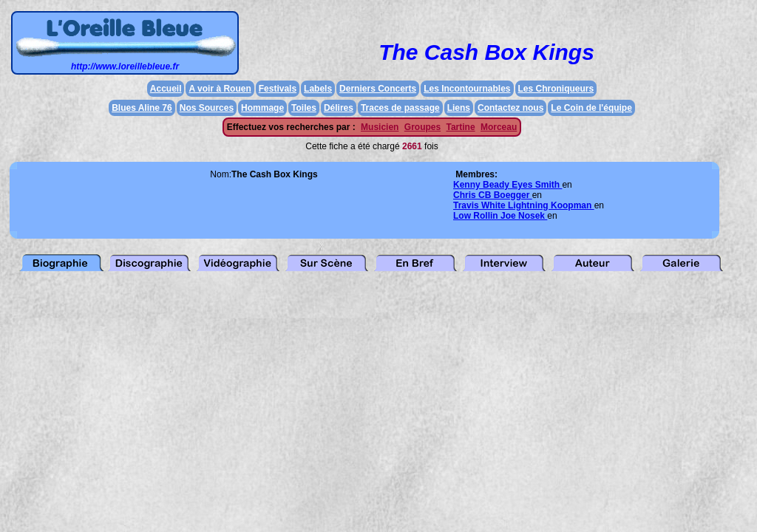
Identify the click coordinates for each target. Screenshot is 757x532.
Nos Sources (207, 108)
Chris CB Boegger (493, 195)
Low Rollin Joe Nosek (500, 216)
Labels (318, 89)
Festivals (278, 89)
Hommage (262, 108)
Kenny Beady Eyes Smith (508, 185)
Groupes (422, 127)
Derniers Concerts (378, 89)
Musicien (380, 127)
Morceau (499, 127)
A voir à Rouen (220, 89)
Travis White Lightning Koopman (524, 205)
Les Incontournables (467, 89)
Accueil (166, 89)
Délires (339, 108)
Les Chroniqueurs (556, 89)
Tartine (460, 127)
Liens (459, 108)
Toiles (304, 108)
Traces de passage (400, 108)
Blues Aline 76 (142, 108)
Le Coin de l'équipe (591, 108)
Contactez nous (510, 108)
